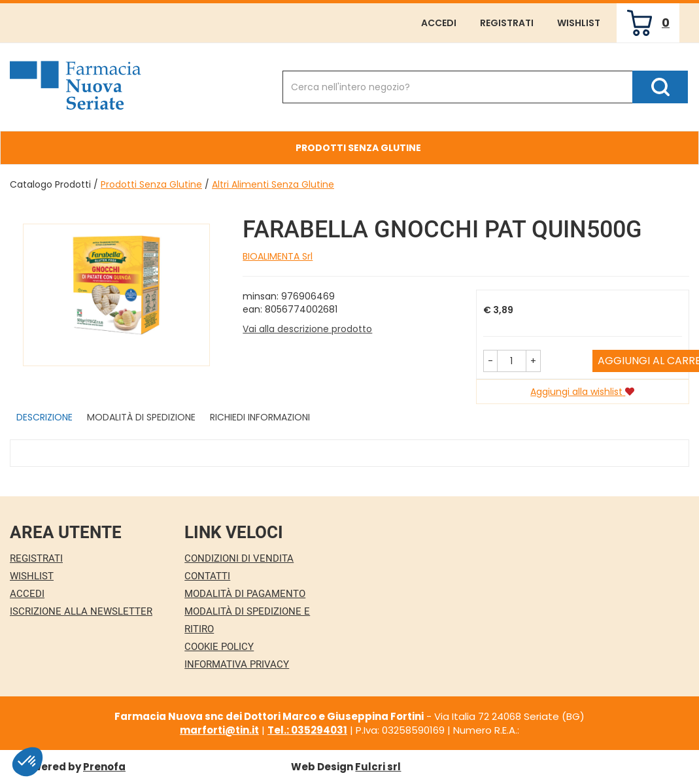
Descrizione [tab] (44, 417)
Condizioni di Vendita (239, 558)
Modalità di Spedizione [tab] (141, 417)
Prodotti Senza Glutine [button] (358, 148)
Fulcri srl (378, 767)
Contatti (207, 576)
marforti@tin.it (219, 730)
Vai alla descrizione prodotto (307, 329)
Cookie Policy (219, 647)
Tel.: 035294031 (307, 730)
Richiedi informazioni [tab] (260, 417)
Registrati (507, 23)
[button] (490, 361)
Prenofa (104, 767)
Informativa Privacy (237, 664)
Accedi (439, 23)
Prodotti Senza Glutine (151, 184)
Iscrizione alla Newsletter (81, 611)
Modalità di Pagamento (245, 594)
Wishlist (579, 23)
